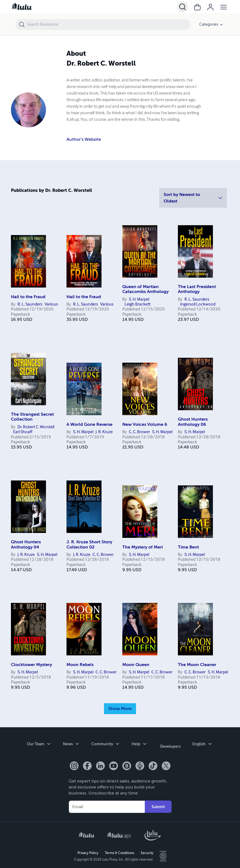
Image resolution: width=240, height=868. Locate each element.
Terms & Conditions (119, 851)
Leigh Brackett (138, 304)
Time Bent (188, 547)
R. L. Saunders (30, 304)
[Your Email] (107, 804)
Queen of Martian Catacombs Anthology (145, 289)
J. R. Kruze (104, 432)
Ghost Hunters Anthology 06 (193, 422)
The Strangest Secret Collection (32, 417)
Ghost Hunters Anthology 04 (26, 544)
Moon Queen (136, 665)
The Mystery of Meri (143, 547)
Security (147, 851)
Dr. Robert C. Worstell (36, 427)
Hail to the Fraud (28, 297)
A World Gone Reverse (89, 424)
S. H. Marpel (139, 300)
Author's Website (84, 139)
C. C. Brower (139, 432)
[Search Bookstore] (108, 25)
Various (51, 304)
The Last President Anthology (197, 289)
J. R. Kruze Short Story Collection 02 (89, 544)
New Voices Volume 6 (145, 424)
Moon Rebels (80, 665)
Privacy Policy (88, 851)
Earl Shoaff (23, 432)
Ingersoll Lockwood (198, 304)
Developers (170, 745)
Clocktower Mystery (31, 665)
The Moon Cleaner (197, 665)
